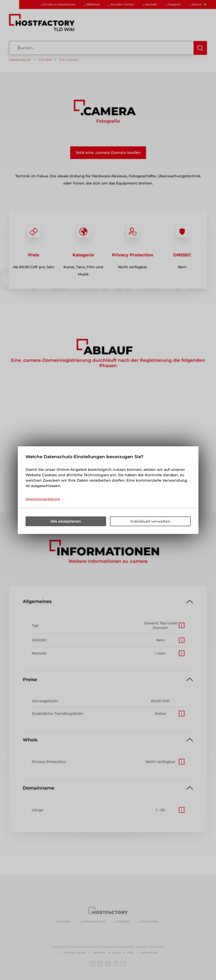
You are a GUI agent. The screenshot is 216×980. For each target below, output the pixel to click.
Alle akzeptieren (66, 521)
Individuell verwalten (150, 521)
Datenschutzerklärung (43, 499)
